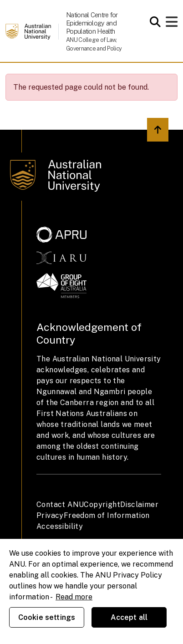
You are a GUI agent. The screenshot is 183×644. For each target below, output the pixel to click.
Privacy (50, 515)
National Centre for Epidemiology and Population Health (92, 23)
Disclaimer (139, 505)
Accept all (129, 617)
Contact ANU (60, 505)
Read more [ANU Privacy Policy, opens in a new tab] (74, 597)
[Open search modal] (153, 22)
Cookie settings (47, 617)
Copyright (102, 505)
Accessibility (60, 526)
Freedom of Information (107, 515)
